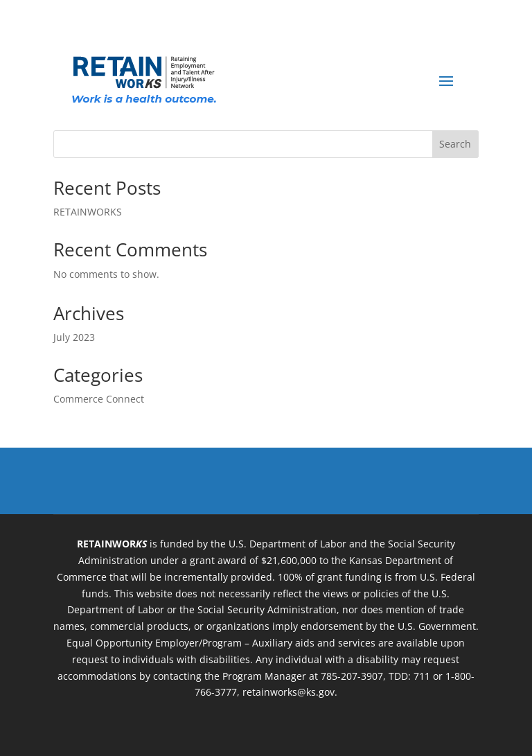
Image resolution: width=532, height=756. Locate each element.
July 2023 (74, 337)
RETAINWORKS (88, 212)
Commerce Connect (99, 399)
